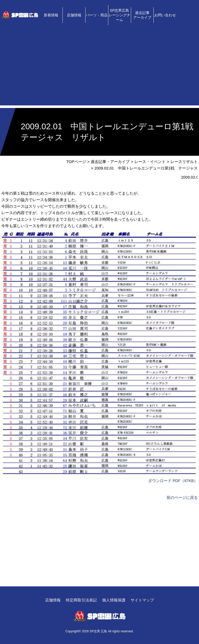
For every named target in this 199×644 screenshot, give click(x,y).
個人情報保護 (114, 600)
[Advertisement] (99, 69)
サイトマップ (142, 600)
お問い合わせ (165, 15)
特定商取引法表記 (81, 600)
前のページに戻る (182, 497)
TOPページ (76, 162)
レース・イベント (150, 162)
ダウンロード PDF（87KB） (173, 481)
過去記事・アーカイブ (110, 162)
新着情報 (51, 15)
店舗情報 (74, 15)
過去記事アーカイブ (142, 15)
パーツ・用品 (97, 15)
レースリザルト (184, 162)
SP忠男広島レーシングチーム (119, 15)
